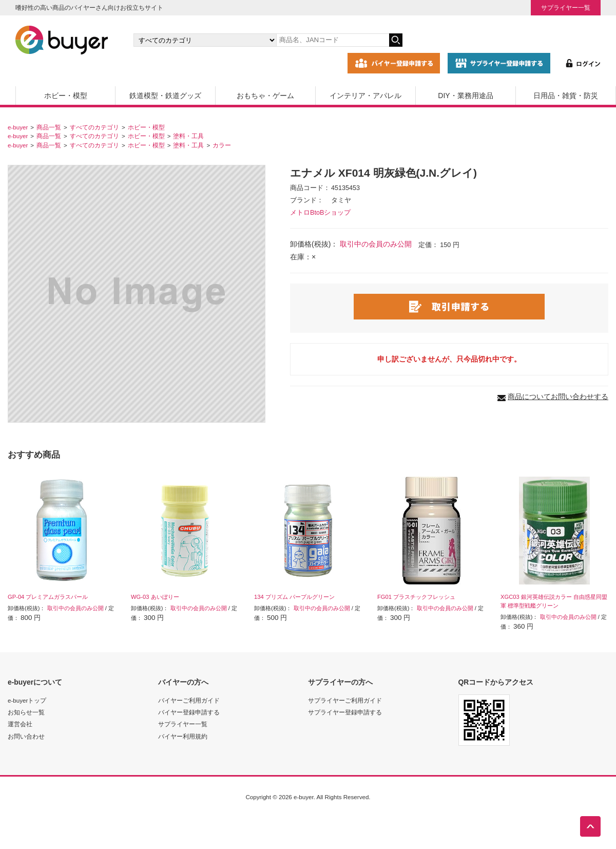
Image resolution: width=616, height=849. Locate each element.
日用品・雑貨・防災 (566, 96)
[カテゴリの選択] (205, 40)
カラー (222, 145)
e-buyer (18, 127)
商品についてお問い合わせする (558, 397)
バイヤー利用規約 (183, 736)
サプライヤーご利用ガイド (345, 700)
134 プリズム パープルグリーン (294, 597)
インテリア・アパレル (365, 96)
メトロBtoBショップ (320, 213)
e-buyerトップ (27, 700)
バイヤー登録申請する (189, 712)
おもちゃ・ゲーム (265, 96)
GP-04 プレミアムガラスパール (48, 597)
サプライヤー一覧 (566, 7)
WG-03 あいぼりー (155, 597)
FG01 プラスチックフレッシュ (416, 597)
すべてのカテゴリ (94, 127)
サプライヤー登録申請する (345, 712)
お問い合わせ (26, 736)
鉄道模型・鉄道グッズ (165, 96)
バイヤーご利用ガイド (189, 700)
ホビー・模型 (66, 96)
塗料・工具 (188, 136)
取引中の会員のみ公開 (376, 244)
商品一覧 (49, 127)
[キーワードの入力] (333, 40)
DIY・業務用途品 (465, 96)
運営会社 (20, 724)
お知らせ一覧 (26, 712)
